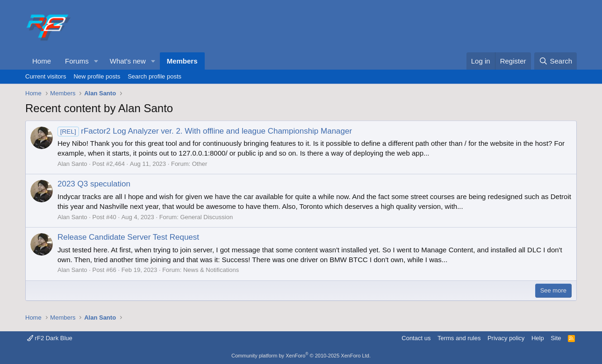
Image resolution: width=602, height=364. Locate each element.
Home (42, 61)
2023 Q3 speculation (94, 184)
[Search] (555, 61)
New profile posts (97, 76)
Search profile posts (154, 76)
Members (182, 61)
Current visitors (46, 76)
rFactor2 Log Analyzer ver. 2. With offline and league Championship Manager (205, 131)
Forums (77, 61)
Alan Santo (72, 164)
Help (538, 338)
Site (556, 338)
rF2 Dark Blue (50, 338)
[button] (96, 61)
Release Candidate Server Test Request (128, 237)
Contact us (416, 338)
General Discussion (206, 217)
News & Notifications (211, 270)
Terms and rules (459, 338)
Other (200, 164)
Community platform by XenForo (301, 356)
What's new (128, 61)
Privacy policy (506, 338)
